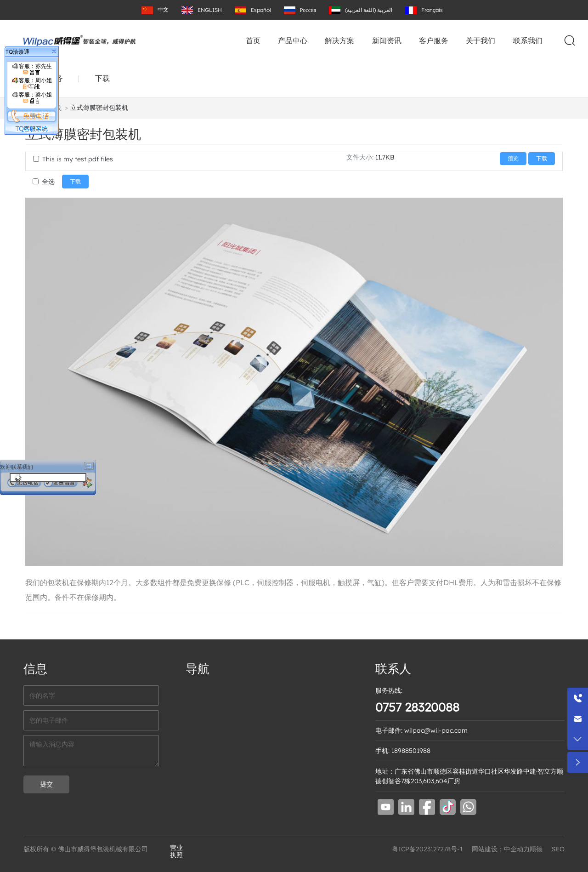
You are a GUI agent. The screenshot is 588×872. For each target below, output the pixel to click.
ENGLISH (210, 10)
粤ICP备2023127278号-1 (427, 849)
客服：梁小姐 (32, 98)
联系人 (393, 669)
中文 (163, 9)
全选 (48, 182)
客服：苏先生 (32, 69)
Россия (308, 10)
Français (432, 10)
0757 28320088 (417, 707)
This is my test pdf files (78, 159)
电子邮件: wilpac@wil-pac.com (421, 730)
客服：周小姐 (32, 83)
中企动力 (517, 849)
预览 (513, 158)
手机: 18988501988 (403, 751)
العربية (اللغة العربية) (369, 10)
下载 (102, 78)
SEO (558, 849)
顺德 (536, 849)
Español (261, 10)
